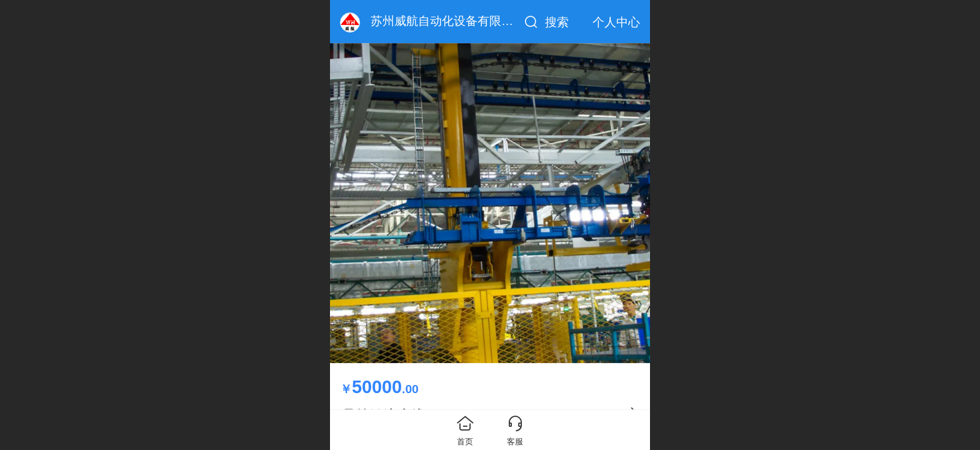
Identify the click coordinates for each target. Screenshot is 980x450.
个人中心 (616, 22)
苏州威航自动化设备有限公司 (448, 21)
